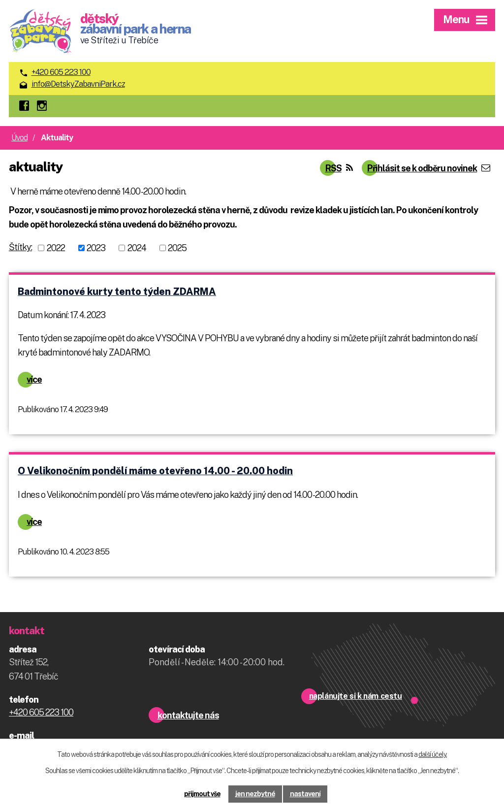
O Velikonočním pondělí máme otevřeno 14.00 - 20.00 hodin (155, 471)
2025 (177, 248)
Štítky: (20, 247)
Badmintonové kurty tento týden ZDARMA (117, 291)
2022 (56, 248)
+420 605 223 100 (61, 72)
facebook (27, 106)
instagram (44, 106)
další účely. (433, 754)
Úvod (19, 138)
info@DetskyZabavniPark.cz (78, 84)
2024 (137, 248)
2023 (96, 248)
